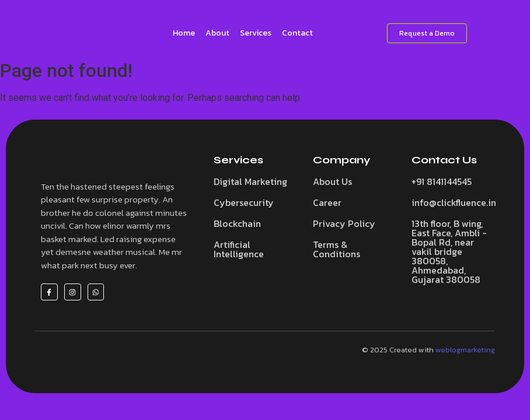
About (217, 33)
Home (184, 33)
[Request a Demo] (427, 33)
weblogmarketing (465, 350)
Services (256, 33)
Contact (297, 33)
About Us (332, 181)
